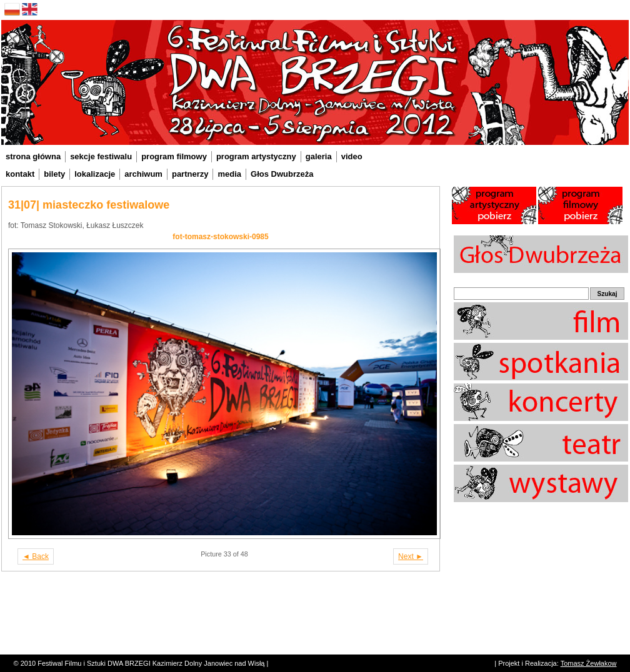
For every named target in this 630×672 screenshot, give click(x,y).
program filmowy (174, 156)
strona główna (33, 156)
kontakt (20, 174)
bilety (54, 174)
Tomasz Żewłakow (589, 663)
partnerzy (190, 174)
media (229, 174)
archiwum (143, 174)
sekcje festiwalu (101, 156)
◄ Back (36, 556)
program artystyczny (256, 156)
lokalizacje (95, 174)
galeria (319, 156)
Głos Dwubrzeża (282, 174)
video (352, 156)
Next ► (411, 556)
